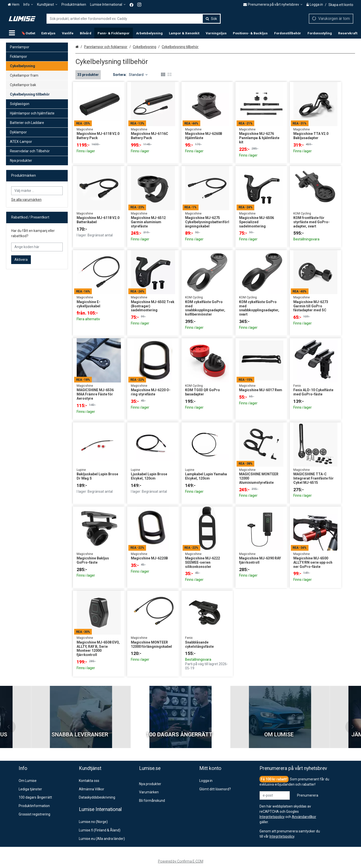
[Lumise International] (108, 5)
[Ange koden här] (37, 247)
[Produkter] (12, 33)
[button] (282, 836)
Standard (138, 75)
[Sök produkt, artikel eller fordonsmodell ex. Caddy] (134, 19)
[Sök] (211, 19)
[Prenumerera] (308, 795)
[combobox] (134, 19)
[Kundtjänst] (47, 5)
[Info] (28, 5)
